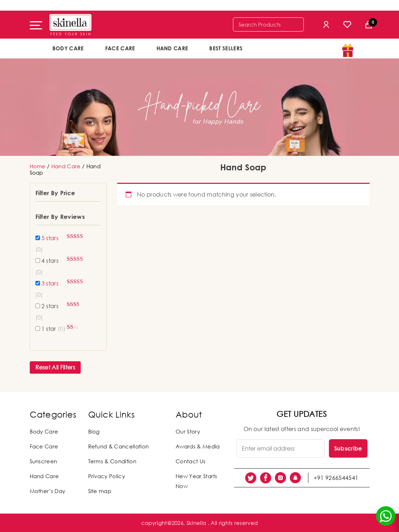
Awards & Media (198, 446)
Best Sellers (226, 48)
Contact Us (190, 461)
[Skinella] (70, 25)
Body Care (68, 48)
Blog (94, 431)
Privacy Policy (107, 476)
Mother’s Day (48, 491)
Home (38, 166)
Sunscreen (44, 461)
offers (276, 48)
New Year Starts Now (196, 481)
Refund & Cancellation (119, 446)
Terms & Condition (112, 461)
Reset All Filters (55, 367)
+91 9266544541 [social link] (336, 478)
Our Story (188, 431)
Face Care (120, 48)
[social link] (251, 478)
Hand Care (172, 48)
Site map (100, 491)
